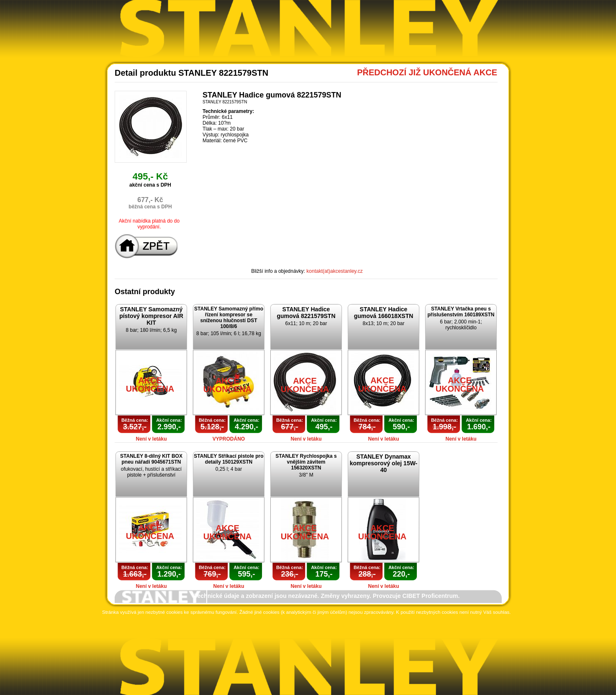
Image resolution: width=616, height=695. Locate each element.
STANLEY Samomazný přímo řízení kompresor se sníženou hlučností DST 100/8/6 (229, 318)
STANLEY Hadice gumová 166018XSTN (384, 313)
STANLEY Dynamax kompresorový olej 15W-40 (384, 463)
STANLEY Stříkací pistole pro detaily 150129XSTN (228, 459)
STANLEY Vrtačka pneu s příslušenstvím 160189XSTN (461, 312)
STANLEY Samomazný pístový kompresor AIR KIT (151, 316)
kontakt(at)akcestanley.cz (335, 271)
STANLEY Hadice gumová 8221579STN (306, 313)
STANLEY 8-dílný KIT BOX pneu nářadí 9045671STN (151, 459)
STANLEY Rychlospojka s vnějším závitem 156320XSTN (306, 462)
